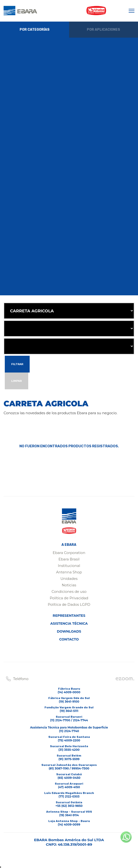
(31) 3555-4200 (69, 750)
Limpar (17, 381)
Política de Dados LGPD (69, 604)
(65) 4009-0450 (69, 778)
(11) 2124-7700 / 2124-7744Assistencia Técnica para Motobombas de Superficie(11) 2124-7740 (69, 726)
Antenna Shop (69, 572)
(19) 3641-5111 (69, 711)
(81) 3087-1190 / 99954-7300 (69, 768)
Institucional (69, 566)
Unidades (69, 579)
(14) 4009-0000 (69, 692)
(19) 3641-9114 (69, 815)
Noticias (69, 585)
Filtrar (17, 364)
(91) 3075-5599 (69, 759)
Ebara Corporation (69, 553)
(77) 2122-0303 (69, 796)
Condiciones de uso (69, 591)
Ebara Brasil (69, 559)
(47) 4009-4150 (69, 787)
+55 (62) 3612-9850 (69, 806)
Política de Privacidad (69, 598)
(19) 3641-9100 (69, 702)
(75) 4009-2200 (69, 740)
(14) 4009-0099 (69, 824)
